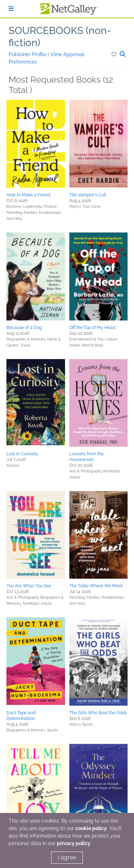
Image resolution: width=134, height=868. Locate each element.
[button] (115, 54)
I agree (67, 857)
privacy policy (74, 843)
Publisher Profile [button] (28, 54)
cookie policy (91, 828)
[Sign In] (11, 9)
